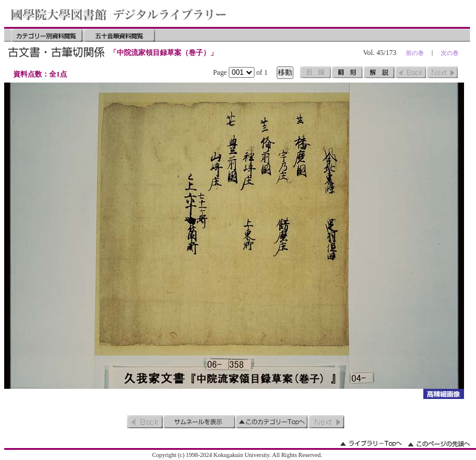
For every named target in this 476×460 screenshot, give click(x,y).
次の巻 (450, 53)
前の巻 (415, 53)
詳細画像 (443, 394)
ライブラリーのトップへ (371, 444)
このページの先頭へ (439, 444)
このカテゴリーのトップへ (272, 422)
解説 (379, 72)
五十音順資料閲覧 (119, 35)
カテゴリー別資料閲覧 (47, 35)
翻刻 (347, 72)
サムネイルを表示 (199, 422)
